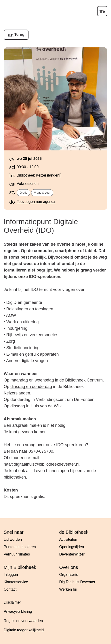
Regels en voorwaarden (23, 621)
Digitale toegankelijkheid (24, 630)
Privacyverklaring (18, 612)
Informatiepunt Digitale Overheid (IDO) (41, 226)
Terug (19, 35)
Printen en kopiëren (20, 547)
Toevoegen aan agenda (36, 202)
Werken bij (68, 589)
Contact (10, 589)
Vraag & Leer (42, 193)
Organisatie (69, 575)
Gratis (23, 193)
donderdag (20, 400)
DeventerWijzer (72, 554)
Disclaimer (12, 602)
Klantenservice (16, 582)
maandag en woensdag (32, 380)
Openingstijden (72, 547)
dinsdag (18, 406)
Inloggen (11, 575)
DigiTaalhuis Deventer (77, 582)
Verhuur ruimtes (17, 554)
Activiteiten (68, 539)
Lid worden (13, 539)
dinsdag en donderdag (31, 387)
